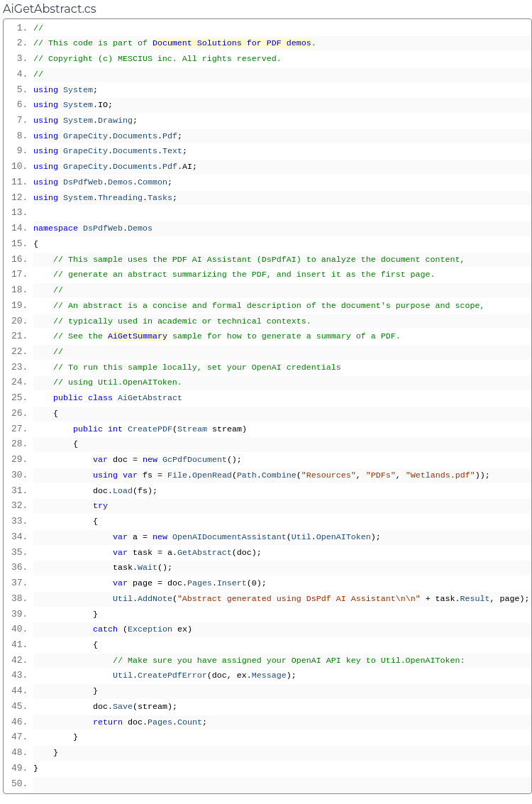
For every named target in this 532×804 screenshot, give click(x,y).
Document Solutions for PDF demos (232, 43)
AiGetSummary (138, 336)
